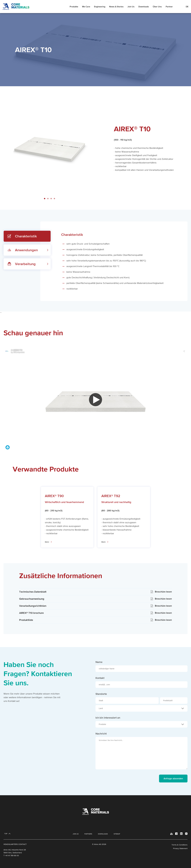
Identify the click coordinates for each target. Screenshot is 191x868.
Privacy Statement (180, 848)
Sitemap (117, 834)
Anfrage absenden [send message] (173, 778)
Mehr (47, 542)
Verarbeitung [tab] (25, 264)
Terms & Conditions (180, 845)
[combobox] (141, 708)
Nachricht (101, 734)
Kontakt (100, 678)
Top (6, 834)
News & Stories (116, 7)
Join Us (131, 7)
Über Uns (157, 7)
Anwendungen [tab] (26, 250)
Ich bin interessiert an (108, 718)
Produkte (74, 7)
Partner (169, 7)
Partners (88, 834)
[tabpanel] (114, 261)
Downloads (144, 7)
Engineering (100, 7)
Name (99, 662)
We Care (86, 7)
